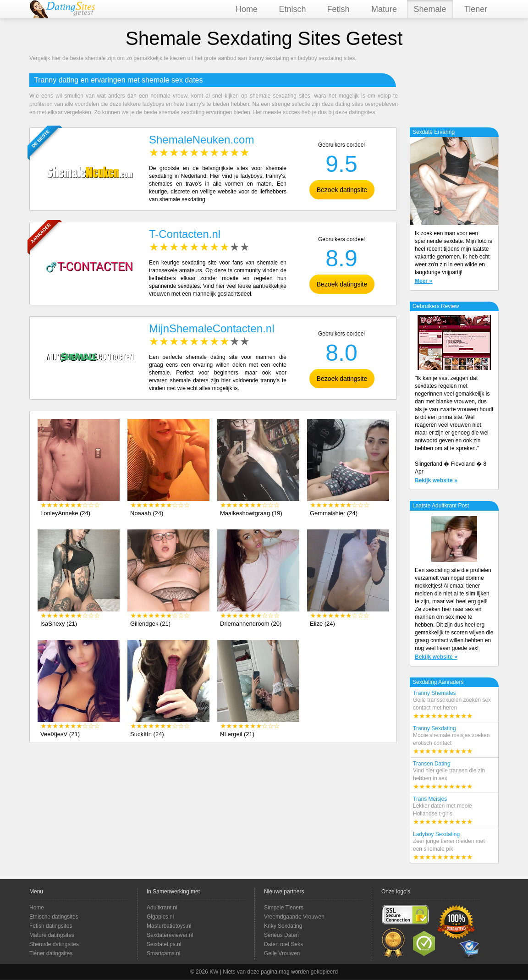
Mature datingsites (52, 935)
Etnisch (292, 9)
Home (247, 9)
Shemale (430, 9)
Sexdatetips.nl (164, 944)
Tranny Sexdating (454, 740)
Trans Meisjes (454, 811)
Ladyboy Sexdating (454, 846)
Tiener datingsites (51, 953)
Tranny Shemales (454, 705)
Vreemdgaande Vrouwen (294, 917)
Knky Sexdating (283, 926)
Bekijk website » (436, 480)
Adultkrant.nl (162, 908)
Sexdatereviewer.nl (170, 935)
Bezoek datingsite (342, 190)
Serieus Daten (281, 935)
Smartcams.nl (163, 953)
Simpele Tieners (284, 908)
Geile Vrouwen (282, 953)
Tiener (476, 9)
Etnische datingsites (54, 917)
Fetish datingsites (51, 926)
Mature (384, 9)
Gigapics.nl (160, 917)
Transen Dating (454, 776)
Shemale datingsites (54, 944)
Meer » (423, 281)
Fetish (338, 9)
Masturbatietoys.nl (169, 926)
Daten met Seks (283, 944)
